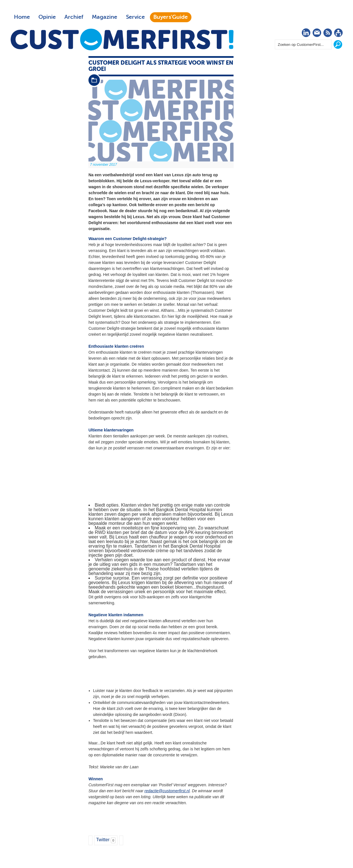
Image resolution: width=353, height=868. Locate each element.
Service (135, 17)
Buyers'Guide (171, 17)
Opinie (47, 17)
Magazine (105, 17)
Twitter (103, 840)
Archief (74, 17)
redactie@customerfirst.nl (167, 791)
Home (22, 17)
